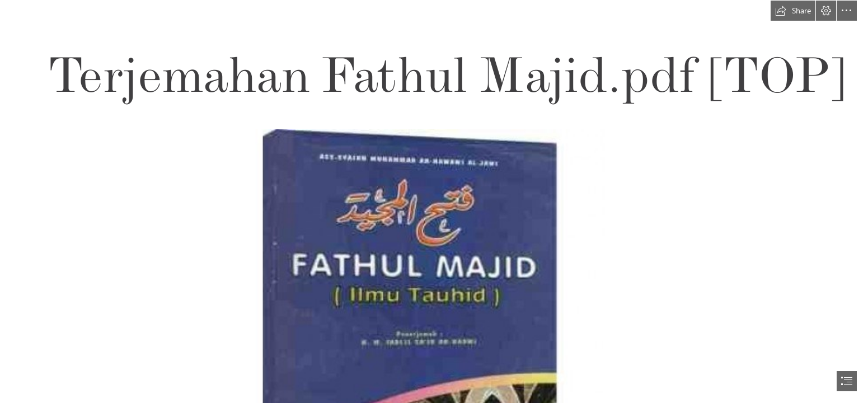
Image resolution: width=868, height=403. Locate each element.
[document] (434, 201)
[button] (793, 11)
